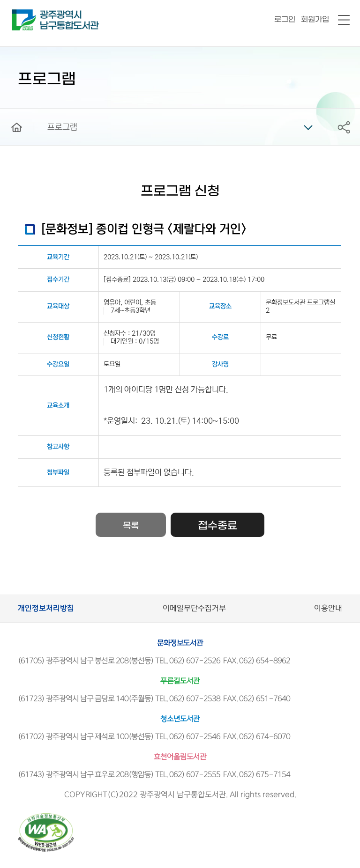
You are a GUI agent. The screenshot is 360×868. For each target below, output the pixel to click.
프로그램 (62, 127)
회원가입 (315, 19)
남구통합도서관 (25, 14)
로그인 (285, 19)
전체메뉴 (344, 20)
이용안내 (328, 608)
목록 (131, 526)
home (10, 113)
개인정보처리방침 (46, 608)
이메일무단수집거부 (194, 608)
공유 (344, 127)
